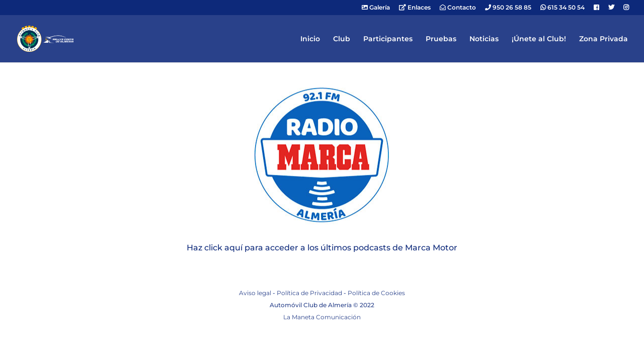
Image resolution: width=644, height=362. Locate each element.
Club (342, 39)
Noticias (484, 39)
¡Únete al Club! (539, 39)
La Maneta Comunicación (322, 317)
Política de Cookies (376, 293)
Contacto (458, 8)
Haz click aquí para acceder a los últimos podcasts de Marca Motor (322, 248)
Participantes (388, 39)
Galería (376, 8)
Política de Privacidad (309, 293)
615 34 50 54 (562, 8)
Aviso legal (255, 293)
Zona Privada (603, 39)
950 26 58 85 (508, 8)
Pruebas (441, 39)
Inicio (310, 39)
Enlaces (415, 8)
